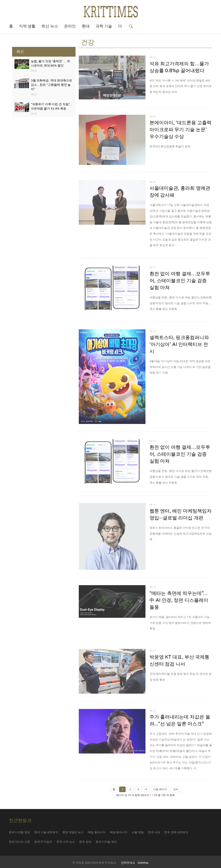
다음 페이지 (160, 789)
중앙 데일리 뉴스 (73, 832)
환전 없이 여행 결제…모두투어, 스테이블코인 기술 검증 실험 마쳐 (180, 281)
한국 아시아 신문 (19, 842)
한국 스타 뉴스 (66, 842)
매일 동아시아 (97, 832)
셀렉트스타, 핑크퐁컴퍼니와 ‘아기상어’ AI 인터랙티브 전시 (179, 344)
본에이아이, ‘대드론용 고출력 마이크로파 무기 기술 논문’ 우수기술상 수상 (181, 130)
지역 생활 (27, 26)
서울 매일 (138, 832)
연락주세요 (128, 863)
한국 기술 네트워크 (46, 832)
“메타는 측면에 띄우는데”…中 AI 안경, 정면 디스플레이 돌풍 (179, 600)
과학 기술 (104, 26)
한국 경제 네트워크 (176, 832)
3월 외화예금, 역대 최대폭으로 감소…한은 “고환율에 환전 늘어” (51, 85)
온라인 (70, 26)
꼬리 (176, 789)
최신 (20, 52)
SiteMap (143, 863)
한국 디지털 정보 (19, 832)
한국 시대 (154, 832)
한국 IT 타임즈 (43, 842)
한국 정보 (85, 842)
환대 (86, 26)
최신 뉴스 (50, 26)
